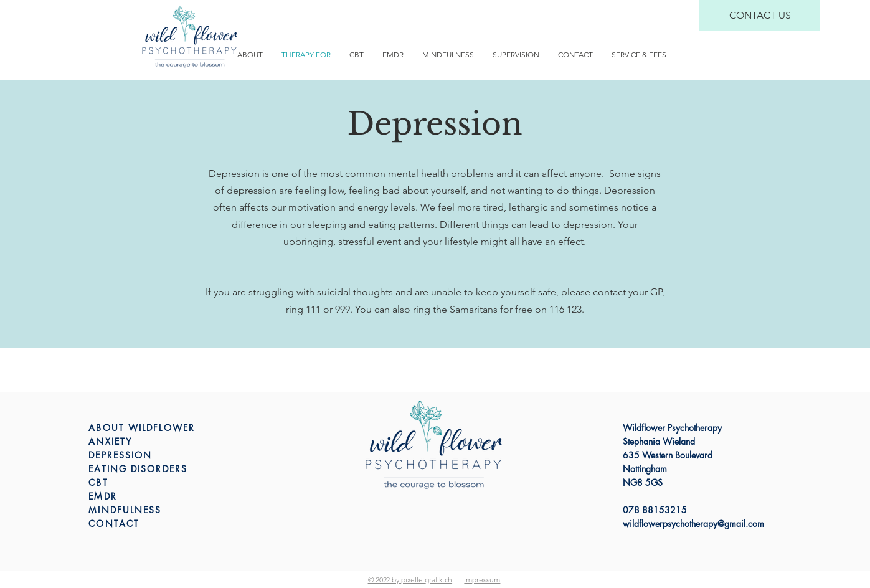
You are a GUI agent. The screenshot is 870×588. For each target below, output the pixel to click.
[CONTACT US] (760, 16)
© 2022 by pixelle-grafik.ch (410, 580)
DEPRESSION (120, 455)
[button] (482, 580)
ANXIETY (110, 441)
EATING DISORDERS (138, 469)
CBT (98, 482)
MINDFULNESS (125, 510)
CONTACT (114, 524)
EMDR (102, 496)
